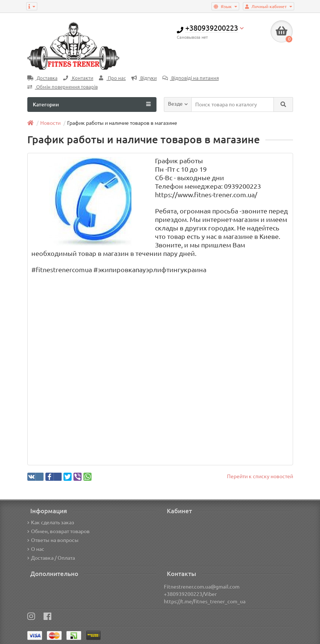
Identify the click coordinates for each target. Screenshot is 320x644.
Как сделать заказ (51, 523)
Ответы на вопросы (53, 540)
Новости (50, 123)
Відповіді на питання (191, 78)
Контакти (78, 78)
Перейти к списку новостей (260, 476)
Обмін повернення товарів (63, 87)
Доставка (42, 78)
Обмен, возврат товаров (59, 531)
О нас (36, 549)
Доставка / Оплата (51, 558)
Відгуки (144, 78)
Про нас (112, 78)
